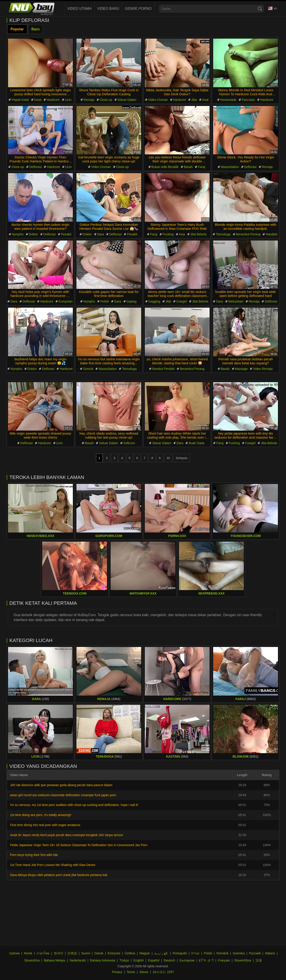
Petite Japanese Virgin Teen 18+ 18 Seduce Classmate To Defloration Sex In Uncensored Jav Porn (79, 845)
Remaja (89, 100)
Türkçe (124, 960)
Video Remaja (263, 369)
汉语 (259, 960)
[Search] (260, 9)
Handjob (271, 234)
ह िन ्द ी (206, 960)
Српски (14, 953)
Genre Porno (138, 9)
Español (154, 960)
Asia (182, 234)
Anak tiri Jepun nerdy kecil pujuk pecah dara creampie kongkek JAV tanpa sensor (67, 835)
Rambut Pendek (163, 369)
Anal (205, 100)
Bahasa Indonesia (103, 960)
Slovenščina (243, 960)
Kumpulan (66, 301)
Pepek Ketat (20, 100)
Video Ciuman (158, 100)
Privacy (117, 972)
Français (224, 960)
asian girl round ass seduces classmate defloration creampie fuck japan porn (63, 795)
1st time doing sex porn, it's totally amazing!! (41, 815)
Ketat (38, 100)
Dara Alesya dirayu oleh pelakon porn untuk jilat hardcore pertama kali (59, 875)
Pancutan (248, 100)
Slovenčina (32, 960)
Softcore (129, 443)
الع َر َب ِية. (161, 953)
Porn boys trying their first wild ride (34, 855)
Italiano (270, 953)
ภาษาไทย (43, 953)
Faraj (202, 167)
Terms (131, 972)
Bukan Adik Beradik (165, 167)
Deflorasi (35, 167)
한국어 (59, 953)
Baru (36, 29)
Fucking (168, 234)
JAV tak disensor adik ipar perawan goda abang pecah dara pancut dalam (61, 785)
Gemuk (88, 369)
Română (222, 953)
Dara (101, 234)
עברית (195, 953)
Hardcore (53, 100)
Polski (208, 953)
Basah (188, 167)
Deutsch (169, 960)
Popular (17, 29)
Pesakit (66, 234)
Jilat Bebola (198, 234)
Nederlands (78, 960)
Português (180, 953)
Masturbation (230, 167)
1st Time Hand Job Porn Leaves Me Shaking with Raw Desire (53, 865)
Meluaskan (236, 301)
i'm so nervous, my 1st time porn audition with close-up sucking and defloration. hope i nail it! (74, 805)
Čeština (130, 953)
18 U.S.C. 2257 (163, 972)
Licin (68, 100)
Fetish (105, 301)
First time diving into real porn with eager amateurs (45, 825)
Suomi (86, 953)
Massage (241, 369)
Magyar (145, 953)
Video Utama (79, 9)
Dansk (99, 953)
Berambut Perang (248, 234)
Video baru (108, 9)
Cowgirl (182, 301)
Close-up (106, 100)
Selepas (182, 458)
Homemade (228, 100)
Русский (255, 953)
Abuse (144, 972)
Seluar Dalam (127, 100)
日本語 (72, 953)
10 (168, 458)
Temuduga (223, 234)
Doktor (33, 234)
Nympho (18, 234)
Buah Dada (196, 443)
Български (187, 960)
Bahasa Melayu (55, 960)
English (139, 960)
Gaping (131, 301)
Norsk (28, 953)
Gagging (154, 301)
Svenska (239, 953)
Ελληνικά (114, 953)
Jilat (194, 100)
